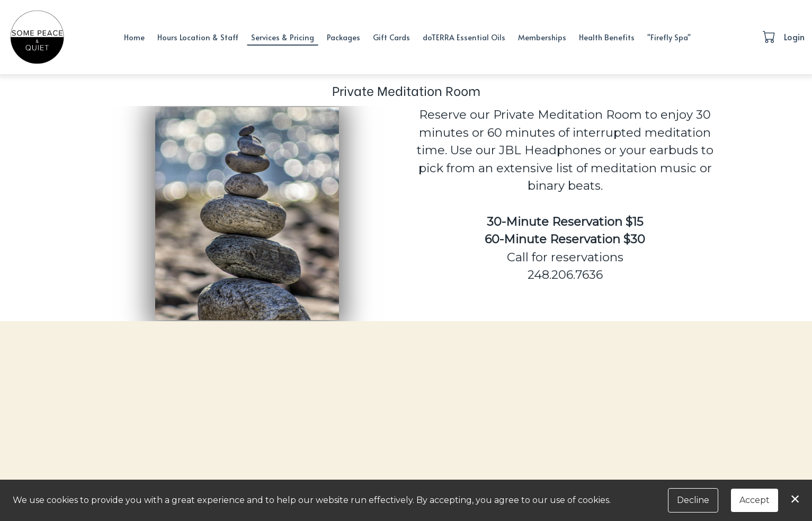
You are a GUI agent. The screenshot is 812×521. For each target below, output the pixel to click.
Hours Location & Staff (198, 37)
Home (134, 37)
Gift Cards (391, 37)
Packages (343, 37)
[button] (770, 37)
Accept (755, 500)
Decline (693, 500)
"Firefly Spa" (669, 37)
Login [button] (794, 37)
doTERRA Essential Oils (464, 37)
